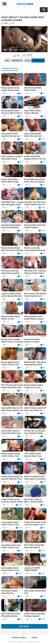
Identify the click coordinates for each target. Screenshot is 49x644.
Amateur (25, 4)
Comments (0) (38, 61)
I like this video (15, 56)
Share (27, 61)
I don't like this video (18, 56)
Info (7, 61)
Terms (34, 638)
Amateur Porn (22, 642)
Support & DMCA (19, 638)
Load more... (24, 626)
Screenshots (17, 61)
